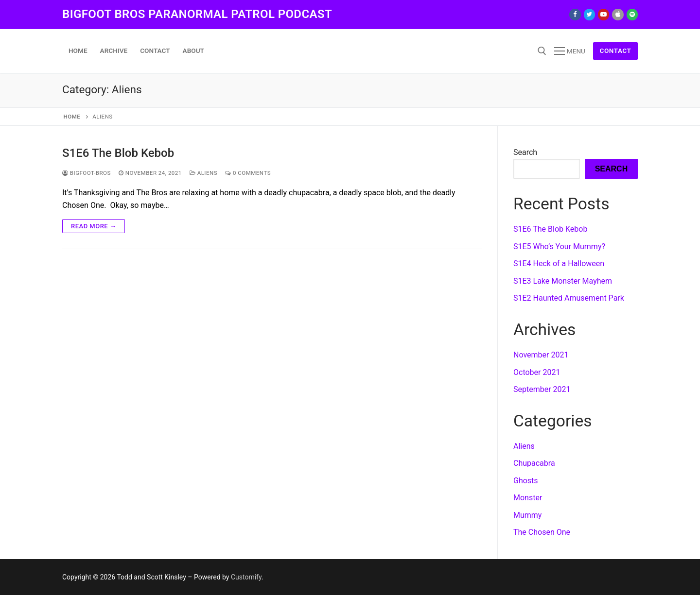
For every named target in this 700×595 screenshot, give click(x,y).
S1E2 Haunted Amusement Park (569, 298)
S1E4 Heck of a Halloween (559, 263)
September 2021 (542, 389)
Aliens (203, 173)
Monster (528, 498)
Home (72, 117)
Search (525, 152)
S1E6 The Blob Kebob (118, 153)
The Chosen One (542, 532)
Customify (246, 577)
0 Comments (248, 173)
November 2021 (541, 355)
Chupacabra (534, 463)
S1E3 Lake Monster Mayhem (563, 281)
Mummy (527, 515)
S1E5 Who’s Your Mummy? (559, 246)
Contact (616, 51)
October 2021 (537, 372)
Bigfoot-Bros (87, 173)
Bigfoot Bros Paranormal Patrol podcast (197, 14)
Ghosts (526, 481)
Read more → (94, 226)
